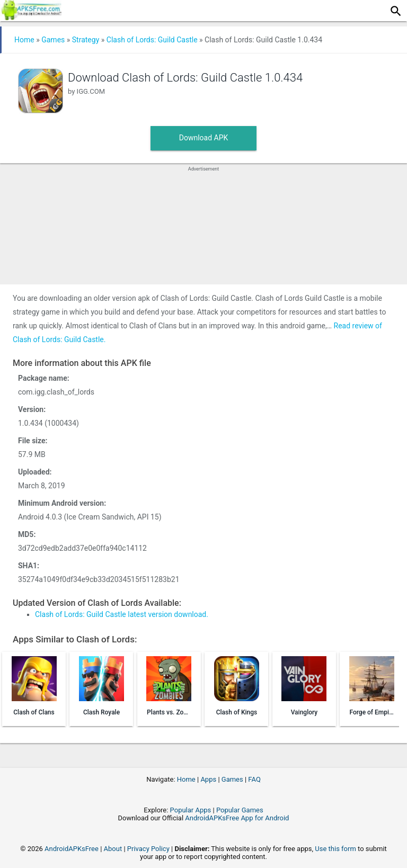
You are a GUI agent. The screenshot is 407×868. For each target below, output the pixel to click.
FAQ (254, 779)
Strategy (86, 40)
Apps (208, 779)
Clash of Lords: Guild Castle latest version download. (122, 614)
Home (24, 40)
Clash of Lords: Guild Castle (152, 40)
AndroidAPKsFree (72, 849)
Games (53, 40)
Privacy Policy (148, 849)
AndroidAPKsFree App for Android (237, 818)
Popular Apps (191, 810)
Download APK (204, 138)
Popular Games (240, 810)
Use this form (335, 849)
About (113, 849)
